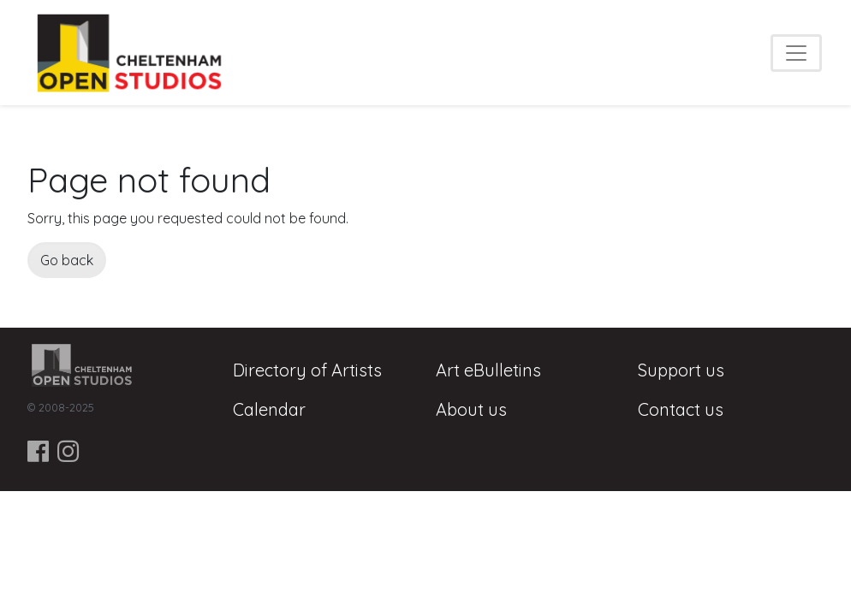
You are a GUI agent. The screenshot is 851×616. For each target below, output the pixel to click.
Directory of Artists (307, 370)
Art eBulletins (488, 370)
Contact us (681, 409)
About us (471, 409)
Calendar (269, 409)
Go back (67, 260)
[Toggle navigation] (796, 53)
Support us (681, 370)
